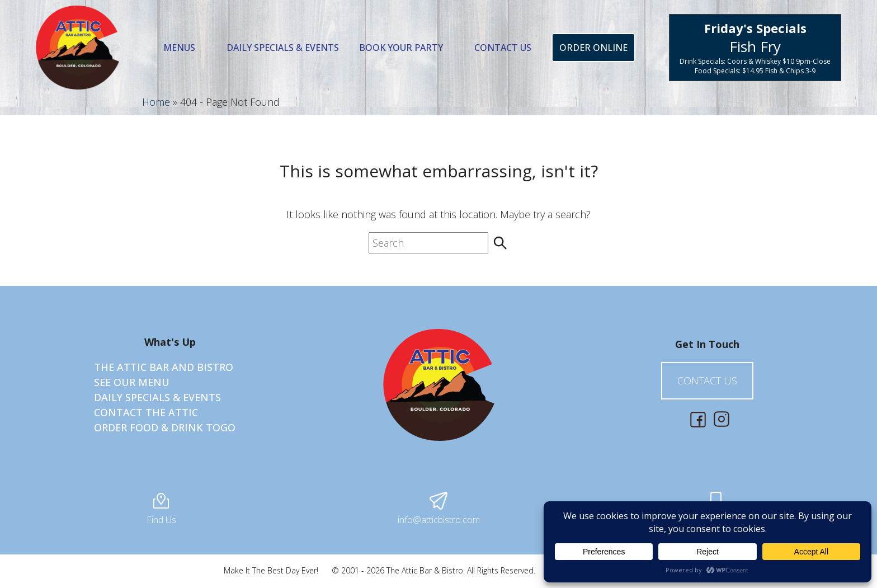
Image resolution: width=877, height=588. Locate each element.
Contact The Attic (146, 412)
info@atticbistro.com (439, 509)
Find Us (161, 513)
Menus (179, 48)
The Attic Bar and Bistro (164, 367)
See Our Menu (132, 382)
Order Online (593, 48)
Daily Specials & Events (283, 48)
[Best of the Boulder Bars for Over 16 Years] (78, 48)
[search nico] (428, 243)
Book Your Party (401, 48)
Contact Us (503, 48)
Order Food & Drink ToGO (165, 427)
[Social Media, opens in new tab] (698, 420)
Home (156, 102)
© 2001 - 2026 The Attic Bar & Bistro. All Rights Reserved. (433, 570)
